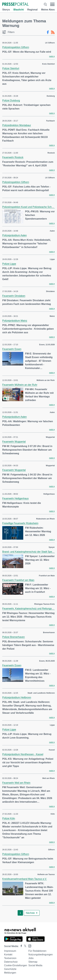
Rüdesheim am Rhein (45, 519)
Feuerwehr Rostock (13, 157)
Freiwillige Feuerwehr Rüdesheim (20, 523)
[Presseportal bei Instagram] (29, 946)
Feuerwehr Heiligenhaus (15, 498)
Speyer (52, 547)
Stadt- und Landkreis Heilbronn (41, 693)
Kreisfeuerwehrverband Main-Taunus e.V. (25, 879)
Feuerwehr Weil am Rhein (16, 783)
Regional (33, 10)
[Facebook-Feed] (48, 32)
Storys (6, 10)
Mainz (52, 316)
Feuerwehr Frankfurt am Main (18, 580)
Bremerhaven (49, 633)
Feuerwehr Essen (12, 349)
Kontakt (8, 955)
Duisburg (51, 96)
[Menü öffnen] (52, 4)
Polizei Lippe (9, 264)
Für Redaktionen (37, 951)
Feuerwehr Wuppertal (14, 442)
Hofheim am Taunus (46, 874)
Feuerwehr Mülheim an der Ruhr (20, 385)
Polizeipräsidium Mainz (15, 321)
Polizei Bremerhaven (14, 637)
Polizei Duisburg (11, 100)
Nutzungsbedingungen (41, 955)
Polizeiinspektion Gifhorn (16, 47)
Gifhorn (51, 850)
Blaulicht (19, 10)
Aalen (52, 231)
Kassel (52, 750)
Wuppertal (50, 437)
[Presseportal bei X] (24, 946)
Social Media (35, 965)
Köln (53, 814)
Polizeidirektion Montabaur (17, 125)
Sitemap (33, 962)
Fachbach (50, 121)
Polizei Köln (9, 818)
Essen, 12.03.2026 (47, 345)
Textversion (10, 958)
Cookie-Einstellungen (16, 965)
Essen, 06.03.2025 (47, 661)
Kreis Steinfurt (48, 64)
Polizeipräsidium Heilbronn (17, 697)
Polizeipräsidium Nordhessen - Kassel (23, 754)
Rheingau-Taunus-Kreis (45, 604)
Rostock (51, 153)
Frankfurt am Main (47, 576)
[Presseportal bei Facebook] (20, 946)
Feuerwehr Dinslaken (14, 296)
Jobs (31, 958)
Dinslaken (50, 291)
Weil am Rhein (48, 778)
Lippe (52, 259)
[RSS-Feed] (53, 32)
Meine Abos (48, 10)
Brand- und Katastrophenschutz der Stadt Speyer (29, 552)
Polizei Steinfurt (11, 68)
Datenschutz (11, 962)
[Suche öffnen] (45, 4)
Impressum (10, 951)
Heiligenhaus (49, 494)
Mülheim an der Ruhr (46, 380)
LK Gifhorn (50, 43)
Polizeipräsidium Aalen (15, 235)
